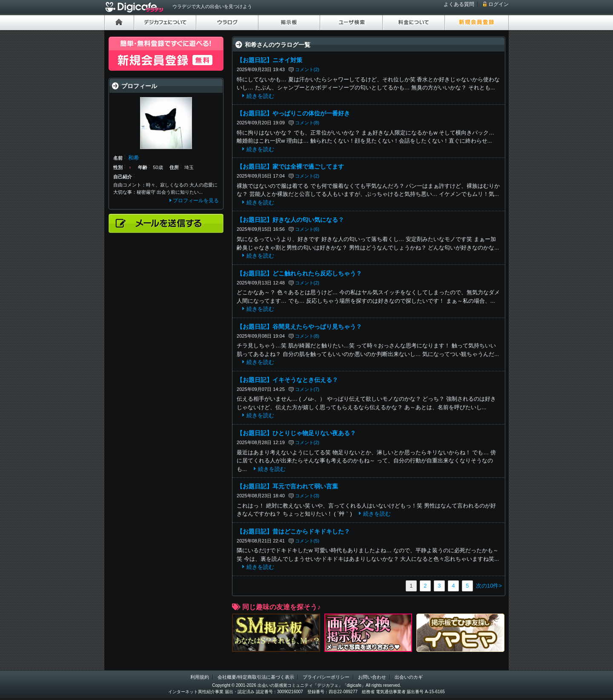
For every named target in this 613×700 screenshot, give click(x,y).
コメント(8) (307, 123)
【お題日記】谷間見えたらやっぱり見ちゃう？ (299, 327)
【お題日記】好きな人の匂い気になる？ (290, 220)
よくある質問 (459, 4)
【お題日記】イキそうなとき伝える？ (287, 380)
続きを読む (260, 96)
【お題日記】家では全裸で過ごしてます (290, 166)
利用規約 (200, 677)
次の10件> (489, 586)
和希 (134, 158)
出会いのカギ (409, 677)
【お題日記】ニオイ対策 (269, 60)
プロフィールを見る (196, 201)
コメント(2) (307, 69)
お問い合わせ (372, 677)
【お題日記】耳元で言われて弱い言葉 (287, 486)
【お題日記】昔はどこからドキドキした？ (293, 531)
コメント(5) (307, 541)
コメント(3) (307, 496)
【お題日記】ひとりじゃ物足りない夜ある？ (296, 433)
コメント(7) (307, 389)
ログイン (498, 4)
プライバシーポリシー (326, 677)
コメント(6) (307, 229)
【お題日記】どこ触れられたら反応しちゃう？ (299, 273)
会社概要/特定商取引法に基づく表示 (256, 677)
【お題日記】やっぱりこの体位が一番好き (293, 113)
